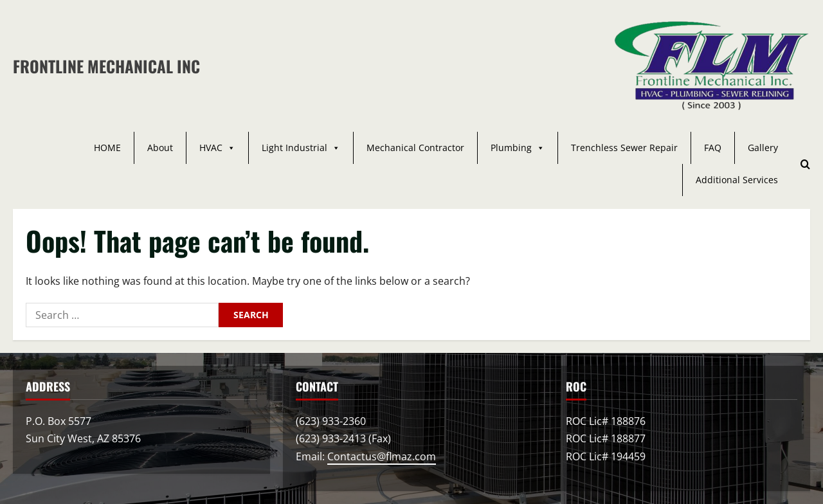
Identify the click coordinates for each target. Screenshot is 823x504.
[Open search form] (805, 164)
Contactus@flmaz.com (382, 456)
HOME (107, 148)
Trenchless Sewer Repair (624, 148)
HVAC (217, 148)
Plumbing (518, 148)
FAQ (713, 148)
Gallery (763, 148)
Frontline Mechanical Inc (106, 66)
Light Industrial (301, 148)
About (160, 148)
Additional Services (737, 180)
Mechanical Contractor (415, 148)
